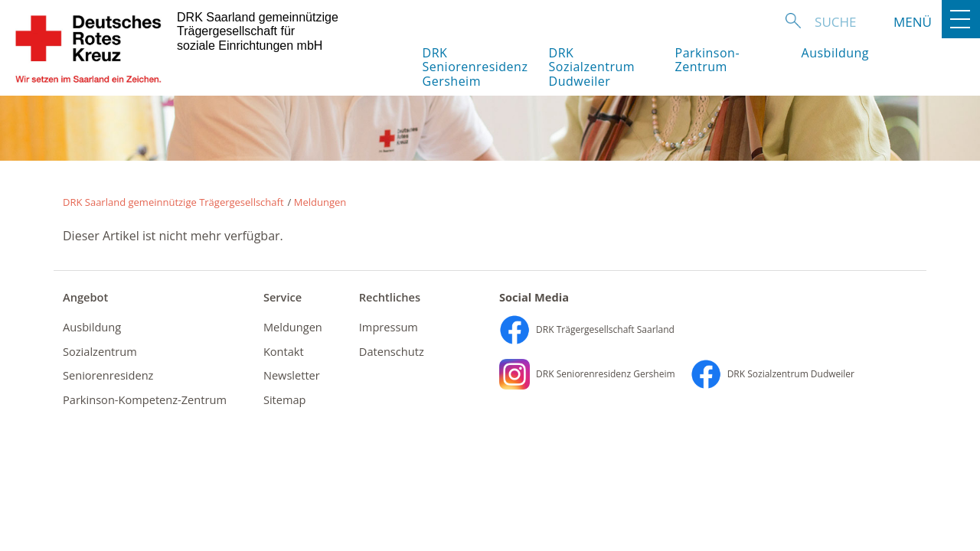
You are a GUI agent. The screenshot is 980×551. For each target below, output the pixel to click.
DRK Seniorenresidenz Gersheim (473, 67)
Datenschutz (392, 351)
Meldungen (320, 202)
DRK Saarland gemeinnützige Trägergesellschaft (173, 202)
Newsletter (292, 375)
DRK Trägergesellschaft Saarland (587, 329)
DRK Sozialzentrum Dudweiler (592, 67)
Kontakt (284, 351)
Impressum (389, 327)
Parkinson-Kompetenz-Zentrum (145, 399)
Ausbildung (836, 53)
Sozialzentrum (100, 351)
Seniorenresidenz (108, 375)
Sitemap (285, 399)
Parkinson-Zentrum (708, 60)
